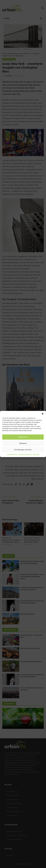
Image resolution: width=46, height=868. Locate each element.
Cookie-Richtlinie (12, 454)
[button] (43, 414)
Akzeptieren (23, 437)
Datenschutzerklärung (25, 454)
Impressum (36, 454)
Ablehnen (23, 443)
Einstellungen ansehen (23, 450)
